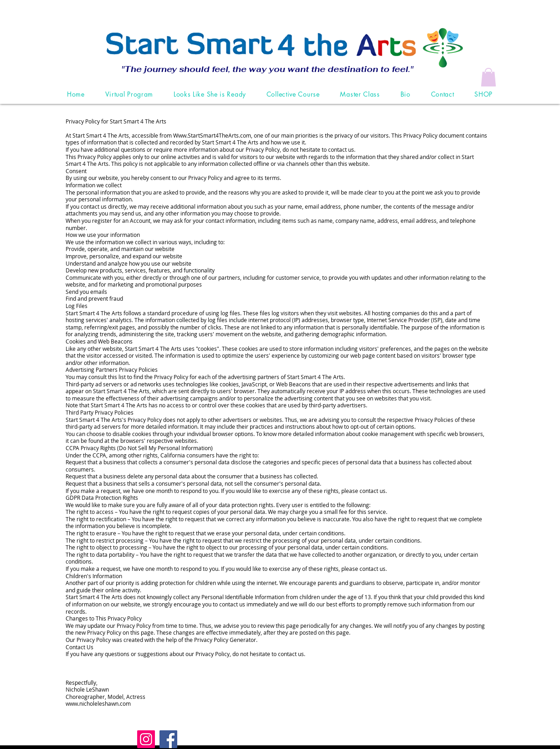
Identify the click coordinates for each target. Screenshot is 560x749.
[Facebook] (168, 739)
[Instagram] (146, 739)
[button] (488, 77)
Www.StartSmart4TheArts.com (212, 135)
